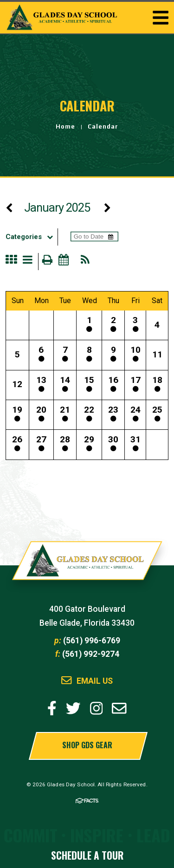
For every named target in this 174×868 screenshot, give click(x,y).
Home (65, 126)
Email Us (95, 681)
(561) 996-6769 (92, 641)
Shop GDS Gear (87, 745)
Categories (32, 237)
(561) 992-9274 (91, 654)
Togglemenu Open (161, 18)
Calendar (103, 126)
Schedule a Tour (87, 855)
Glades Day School (87, 565)
